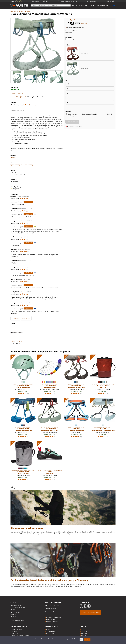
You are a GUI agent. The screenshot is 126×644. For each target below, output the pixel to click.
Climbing (20, 11)
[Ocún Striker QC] (50, 461)
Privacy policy (50, 633)
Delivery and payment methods (20, 635)
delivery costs (84, 24)
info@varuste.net (50, 608)
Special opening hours (18, 620)
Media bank (84, 633)
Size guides (84, 631)
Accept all (87, 640)
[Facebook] (81, 606)
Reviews (16, 1)
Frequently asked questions (54, 617)
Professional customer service (68, 1)
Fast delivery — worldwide (40, 1)
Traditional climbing (27, 165)
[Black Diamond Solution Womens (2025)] (50, 418)
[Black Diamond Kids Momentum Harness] (23, 418)
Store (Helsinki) (21, 97)
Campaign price (71, 20)
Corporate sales (51, 619)
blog (96, 5)
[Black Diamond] (17, 336)
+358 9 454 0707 (53, 605)
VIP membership (51, 631)
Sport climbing (15, 165)
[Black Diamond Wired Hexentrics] (50, 375)
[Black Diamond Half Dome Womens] (23, 375)
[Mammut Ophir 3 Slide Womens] (76, 418)
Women (13, 157)
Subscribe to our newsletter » (90, 613)
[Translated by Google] (17, 202)
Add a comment (26, 318)
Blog (82, 629)
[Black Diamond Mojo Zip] (103, 375)
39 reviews (32, 105)
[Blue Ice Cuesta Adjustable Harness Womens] (103, 418)
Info (103, 5)
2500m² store (91, 1)
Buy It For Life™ (111, 1)
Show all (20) (15, 318)
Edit (81, 640)
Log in (48, 629)
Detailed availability (17, 93)
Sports (76, 5)
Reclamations (15, 631)
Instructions (15, 633)
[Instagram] (85, 606)
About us (83, 635)
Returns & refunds (17, 629)
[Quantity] (69, 39)
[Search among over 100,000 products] (51, 5)
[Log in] (107, 5)
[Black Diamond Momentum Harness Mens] (76, 375)
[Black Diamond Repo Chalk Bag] (23, 461)
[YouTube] (89, 606)
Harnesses (28, 11)
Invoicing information (52, 621)
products (86, 5)
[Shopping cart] (110, 5)
